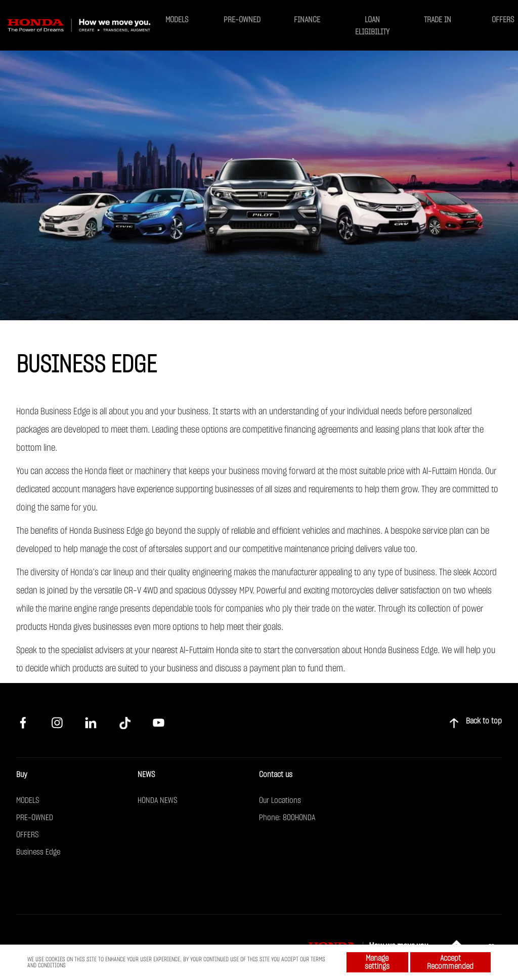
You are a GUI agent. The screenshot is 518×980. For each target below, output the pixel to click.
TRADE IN (438, 20)
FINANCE (307, 20)
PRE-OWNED (242, 20)
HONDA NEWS (157, 800)
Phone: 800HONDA (287, 818)
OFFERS (503, 20)
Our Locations (280, 800)
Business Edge (38, 852)
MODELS (177, 20)
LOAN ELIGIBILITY (372, 26)
